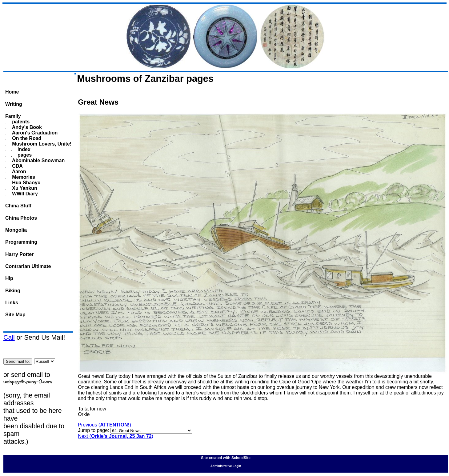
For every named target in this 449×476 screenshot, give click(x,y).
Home (12, 92)
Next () (116, 436)
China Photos (21, 218)
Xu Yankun (24, 188)
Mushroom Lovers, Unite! (41, 144)
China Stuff (18, 206)
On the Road (26, 138)
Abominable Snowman (38, 160)
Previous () (104, 425)
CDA (17, 166)
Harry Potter (19, 254)
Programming (21, 242)
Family (13, 116)
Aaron (18, 172)
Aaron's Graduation (34, 133)
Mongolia (16, 230)
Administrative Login (226, 466)
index (23, 149)
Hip (9, 278)
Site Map (15, 315)
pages (24, 155)
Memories (23, 177)
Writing (14, 104)
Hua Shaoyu (26, 183)
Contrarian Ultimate (28, 266)
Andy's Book (26, 127)
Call (9, 338)
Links (12, 303)
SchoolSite (241, 458)
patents (20, 122)
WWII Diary (24, 194)
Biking (13, 291)
